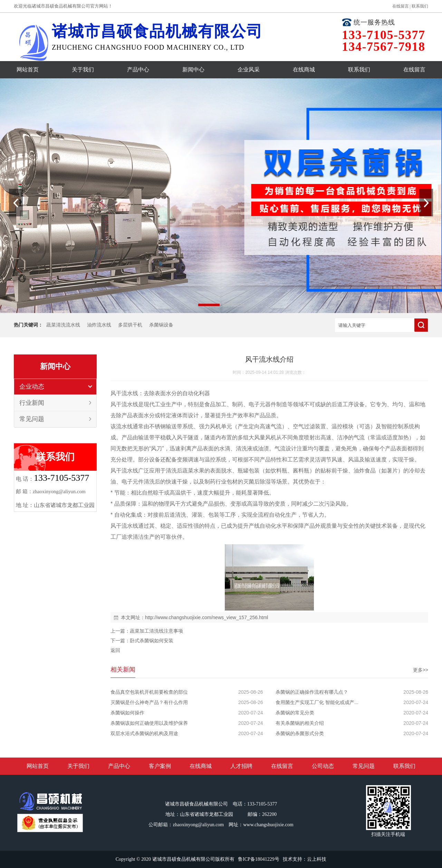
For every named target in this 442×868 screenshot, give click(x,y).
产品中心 (138, 70)
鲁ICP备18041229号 (259, 859)
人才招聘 (241, 766)
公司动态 (323, 766)
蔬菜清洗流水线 (63, 325)
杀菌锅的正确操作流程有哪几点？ (312, 692)
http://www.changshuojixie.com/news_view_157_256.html (206, 617)
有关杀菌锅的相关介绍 (300, 723)
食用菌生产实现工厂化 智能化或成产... (317, 702)
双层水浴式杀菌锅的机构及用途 (144, 733)
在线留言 (401, 6)
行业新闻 (32, 403)
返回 (115, 650)
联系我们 (420, 6)
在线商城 (304, 70)
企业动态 (32, 387)
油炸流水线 (99, 325)
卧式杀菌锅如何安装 (152, 641)
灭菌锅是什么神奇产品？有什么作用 (149, 702)
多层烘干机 (130, 325)
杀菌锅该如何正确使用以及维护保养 (149, 723)
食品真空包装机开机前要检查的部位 (149, 692)
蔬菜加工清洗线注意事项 (156, 631)
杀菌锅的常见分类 (295, 713)
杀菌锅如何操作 (127, 713)
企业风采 (249, 70)
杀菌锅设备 (161, 325)
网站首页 (28, 70)
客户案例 (160, 766)
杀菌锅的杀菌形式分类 (300, 733)
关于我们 (83, 70)
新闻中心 (193, 70)
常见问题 (32, 419)
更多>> (421, 670)
